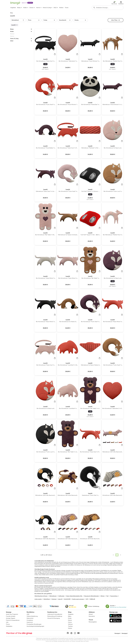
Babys (12, 29)
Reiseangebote (93, 622)
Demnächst (92, 616)
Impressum (30, 622)
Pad (107, 596)
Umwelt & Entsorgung (54, 618)
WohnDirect (47, 599)
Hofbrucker (61, 596)
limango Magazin (11, 618)
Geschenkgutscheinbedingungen (35, 626)
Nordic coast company (78, 599)
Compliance (30, 620)
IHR (87, 599)
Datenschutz (30, 618)
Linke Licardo (38, 599)
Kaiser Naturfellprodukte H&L (74, 596)
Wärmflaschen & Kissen (41, 596)
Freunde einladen (11, 616)
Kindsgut (54, 599)
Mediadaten (9, 626)
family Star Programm (12, 614)
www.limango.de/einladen (92, 640)
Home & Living (14, 39)
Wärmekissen (53, 596)
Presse (8, 624)
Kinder (12, 31)
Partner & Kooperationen (13, 620)
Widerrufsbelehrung (32, 616)
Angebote (71, 614)
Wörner (103, 596)
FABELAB (92, 599)
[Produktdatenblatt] (45, 50)
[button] (121, 3)
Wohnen (70, 624)
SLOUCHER (67, 599)
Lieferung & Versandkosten (55, 614)
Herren (70, 622)
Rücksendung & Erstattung (55, 616)
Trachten (70, 626)
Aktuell (91, 614)
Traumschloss (114, 596)
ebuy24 (60, 599)
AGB (28, 614)
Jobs (7, 622)
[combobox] (108, 8)
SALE (12, 41)
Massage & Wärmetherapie (91, 596)
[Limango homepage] (15, 3)
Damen (70, 620)
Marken (70, 628)
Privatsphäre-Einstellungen (34, 624)
